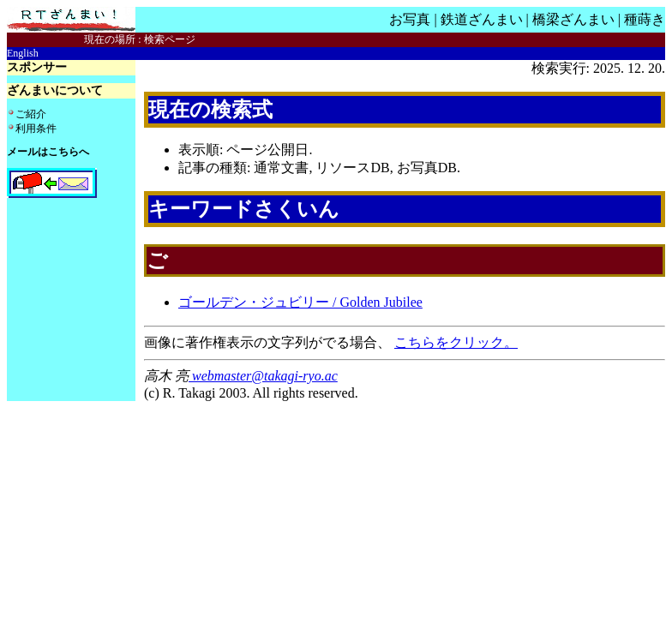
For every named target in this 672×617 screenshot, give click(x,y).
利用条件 (36, 129)
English (23, 53)
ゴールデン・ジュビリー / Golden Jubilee (300, 302)
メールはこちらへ (48, 152)
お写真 (410, 19)
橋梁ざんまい (573, 19)
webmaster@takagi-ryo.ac (263, 376)
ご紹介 (31, 114)
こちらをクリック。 (456, 342)
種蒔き (645, 19)
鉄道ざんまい (482, 19)
